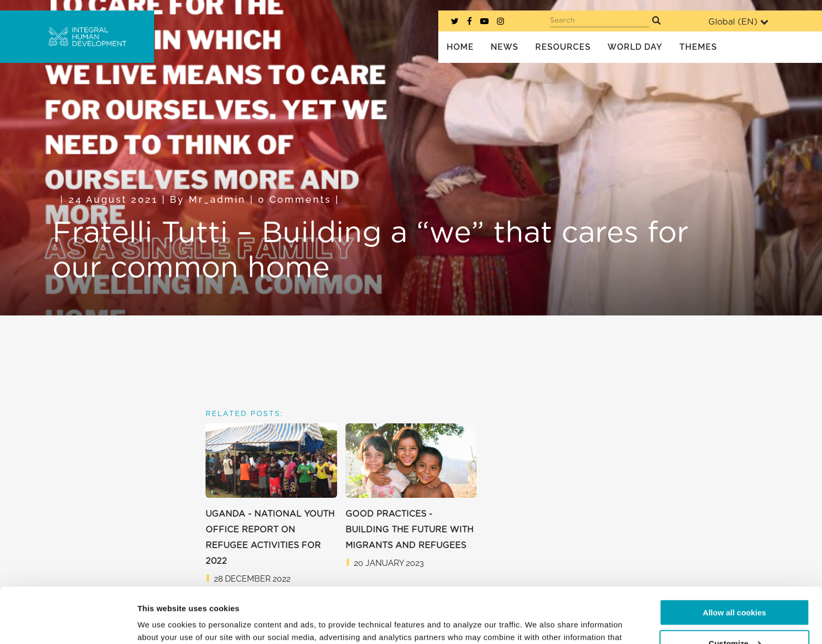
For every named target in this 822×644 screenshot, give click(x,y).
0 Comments (295, 199)
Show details (162, 623)
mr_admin (217, 199)
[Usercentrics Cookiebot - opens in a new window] (68, 624)
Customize (735, 588)
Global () (738, 22)
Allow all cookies (735, 557)
